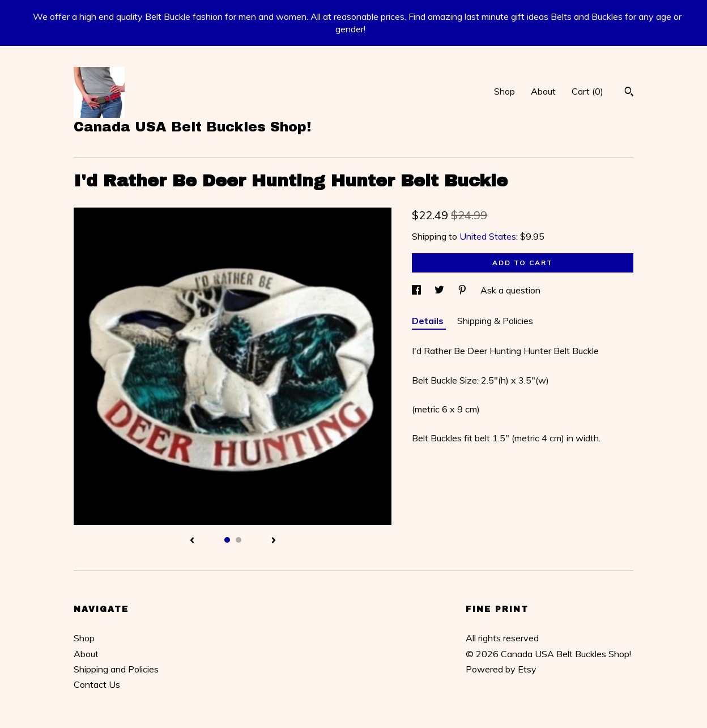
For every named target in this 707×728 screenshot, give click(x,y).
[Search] (629, 93)
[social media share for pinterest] (463, 290)
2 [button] (238, 540)
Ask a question (510, 290)
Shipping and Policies (116, 669)
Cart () (587, 91)
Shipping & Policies (495, 321)
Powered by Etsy (501, 669)
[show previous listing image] (192, 541)
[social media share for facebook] (418, 290)
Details (429, 321)
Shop (504, 91)
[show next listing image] (274, 541)
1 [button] (227, 540)
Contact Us (97, 684)
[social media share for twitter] (440, 290)
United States (488, 236)
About (543, 91)
